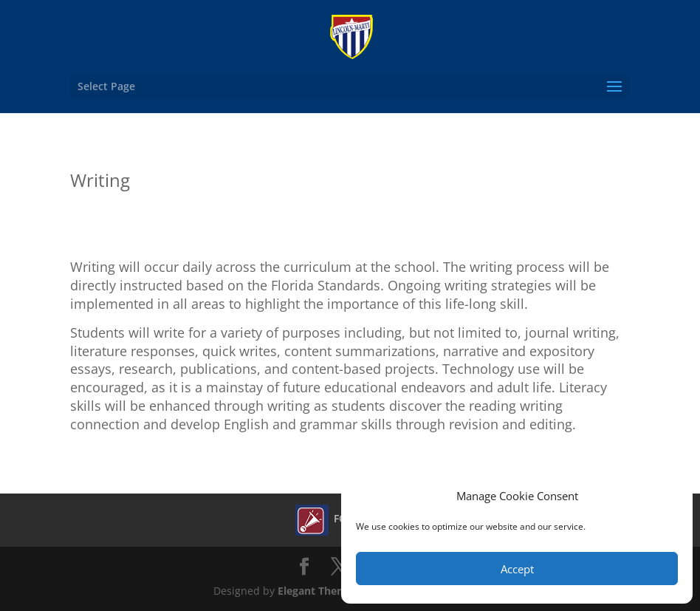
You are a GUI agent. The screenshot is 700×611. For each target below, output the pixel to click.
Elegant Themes (318, 591)
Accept (517, 569)
